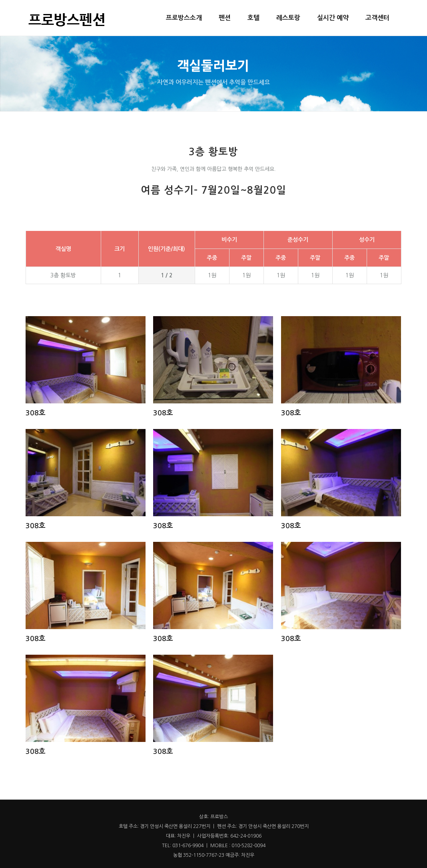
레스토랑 (288, 18)
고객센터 (377, 18)
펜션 (225, 18)
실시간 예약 (333, 18)
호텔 (253, 18)
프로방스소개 (184, 18)
